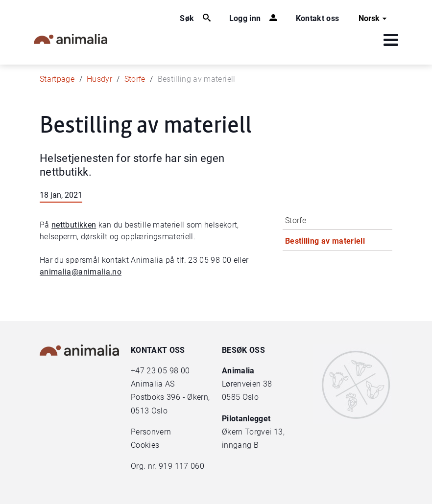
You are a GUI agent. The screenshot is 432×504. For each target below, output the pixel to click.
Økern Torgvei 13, (254, 432)
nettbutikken (74, 225)
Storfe (135, 79)
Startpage (57, 79)
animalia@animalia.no (81, 272)
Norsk (374, 19)
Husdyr (99, 79)
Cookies (145, 445)
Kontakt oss (318, 18)
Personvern (151, 432)
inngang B (240, 445)
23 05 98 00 (168, 371)
